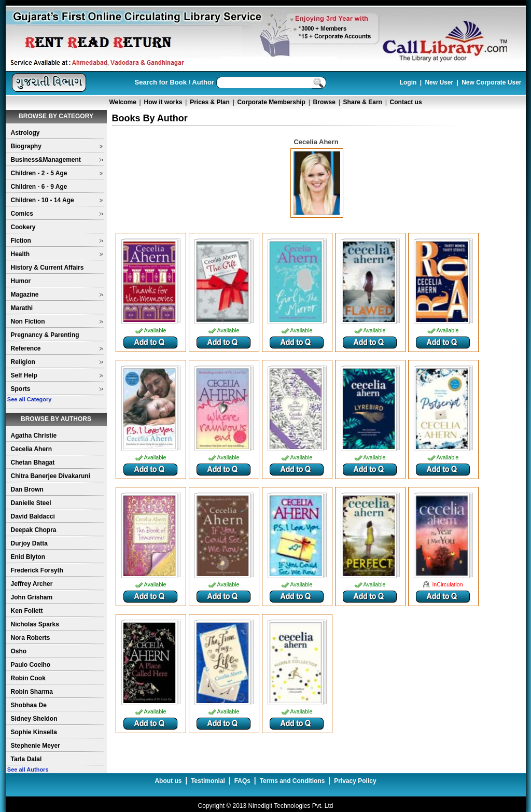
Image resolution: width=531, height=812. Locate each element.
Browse (324, 102)
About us (168, 781)
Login (408, 82)
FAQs (242, 781)
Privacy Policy (355, 781)
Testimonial (208, 781)
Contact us (406, 102)
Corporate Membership (271, 102)
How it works (163, 102)
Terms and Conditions (292, 781)
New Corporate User (491, 82)
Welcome (122, 102)
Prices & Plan (210, 102)
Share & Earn (363, 102)
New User (439, 82)
